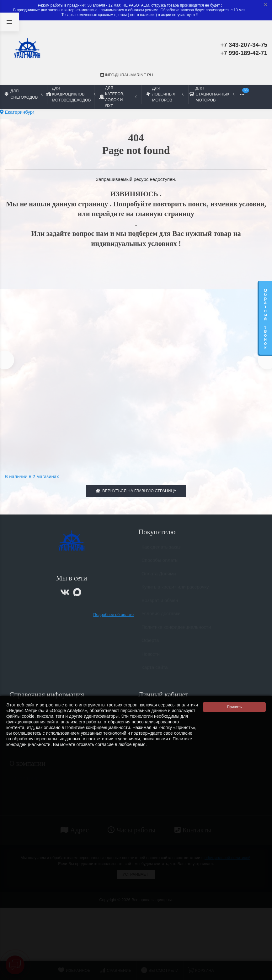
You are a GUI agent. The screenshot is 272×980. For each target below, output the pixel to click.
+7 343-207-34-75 (244, 45)
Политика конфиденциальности (176, 632)
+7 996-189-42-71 (244, 53)
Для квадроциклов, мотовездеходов (71, 94)
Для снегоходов (24, 94)
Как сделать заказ (161, 552)
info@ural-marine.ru (127, 75)
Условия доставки (161, 618)
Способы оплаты (160, 565)
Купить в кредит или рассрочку (175, 592)
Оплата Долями (159, 578)
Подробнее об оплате (113, 616)
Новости (151, 659)
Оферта (150, 645)
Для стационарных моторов (212, 94)
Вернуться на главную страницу (136, 493)
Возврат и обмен (160, 605)
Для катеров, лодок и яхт (118, 97)
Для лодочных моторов (165, 94)
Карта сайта (155, 672)
